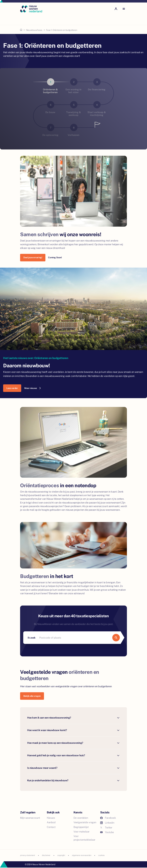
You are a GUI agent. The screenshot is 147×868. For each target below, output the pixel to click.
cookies (101, 855)
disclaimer (46, 855)
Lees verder (12, 388)
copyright (61, 855)
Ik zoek (32, 638)
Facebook (108, 818)
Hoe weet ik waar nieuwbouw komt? (73, 730)
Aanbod (51, 822)
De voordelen (81, 818)
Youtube (107, 832)
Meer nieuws (32, 388)
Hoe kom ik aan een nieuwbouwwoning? (73, 718)
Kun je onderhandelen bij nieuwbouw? (73, 781)
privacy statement (28, 855)
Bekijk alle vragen (32, 696)
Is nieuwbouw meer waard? (73, 768)
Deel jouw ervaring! (33, 257)
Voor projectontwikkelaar (84, 838)
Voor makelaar (82, 832)
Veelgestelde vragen (85, 822)
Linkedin (107, 823)
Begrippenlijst (81, 827)
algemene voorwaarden (82, 855)
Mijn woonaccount (30, 818)
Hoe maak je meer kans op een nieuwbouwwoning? (73, 743)
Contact (51, 827)
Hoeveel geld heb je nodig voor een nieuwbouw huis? (73, 756)
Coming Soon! (55, 257)
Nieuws (51, 818)
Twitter (106, 828)
